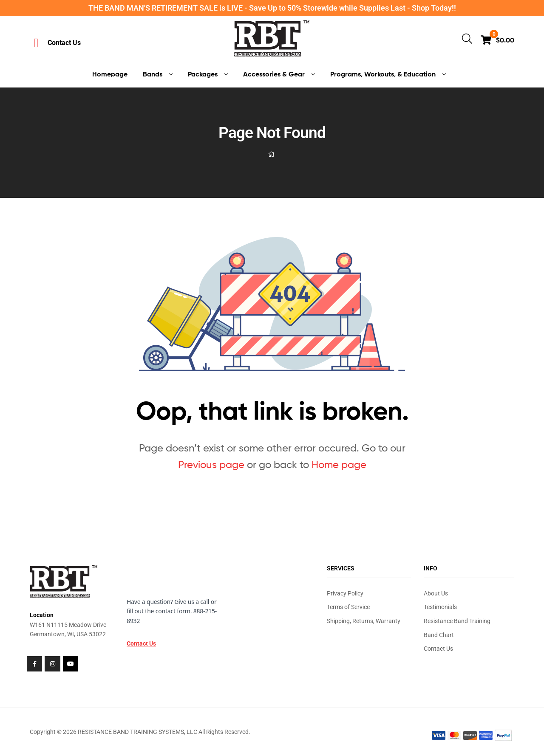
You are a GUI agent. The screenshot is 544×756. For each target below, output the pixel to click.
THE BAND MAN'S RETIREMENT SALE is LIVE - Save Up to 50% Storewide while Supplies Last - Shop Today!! (272, 8)
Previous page (211, 464)
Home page (339, 464)
